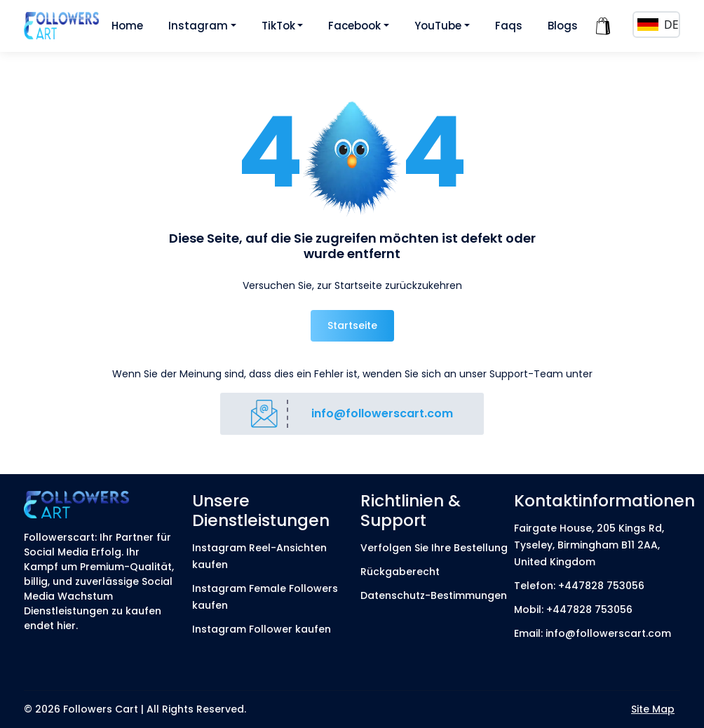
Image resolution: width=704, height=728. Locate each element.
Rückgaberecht (400, 572)
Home (127, 26)
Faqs (509, 26)
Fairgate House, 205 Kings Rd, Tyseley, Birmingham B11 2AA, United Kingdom (589, 545)
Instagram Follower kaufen (262, 629)
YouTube (438, 26)
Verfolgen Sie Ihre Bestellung (434, 548)
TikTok (278, 26)
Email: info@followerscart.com (593, 633)
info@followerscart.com (382, 413)
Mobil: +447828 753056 (573, 609)
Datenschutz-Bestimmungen (434, 595)
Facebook (354, 26)
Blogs (563, 26)
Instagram (198, 26)
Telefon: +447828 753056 (579, 586)
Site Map (653, 709)
